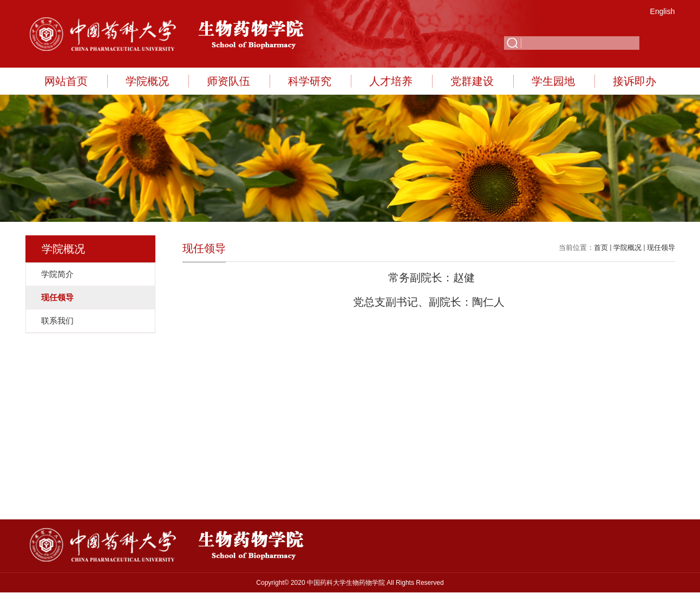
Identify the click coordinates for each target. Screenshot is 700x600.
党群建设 (472, 81)
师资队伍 (228, 81)
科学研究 (310, 81)
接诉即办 (634, 81)
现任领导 (661, 248)
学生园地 (553, 81)
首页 (601, 248)
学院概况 (147, 81)
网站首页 (66, 81)
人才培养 (391, 81)
